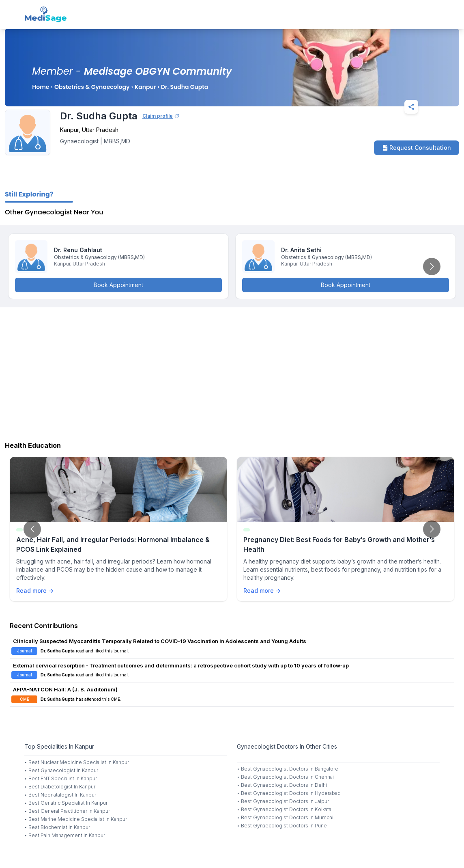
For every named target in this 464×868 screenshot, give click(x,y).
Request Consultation (417, 148)
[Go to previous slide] (32, 529)
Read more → (35, 591)
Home (41, 87)
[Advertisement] (232, 372)
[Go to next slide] (432, 267)
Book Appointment (118, 285)
